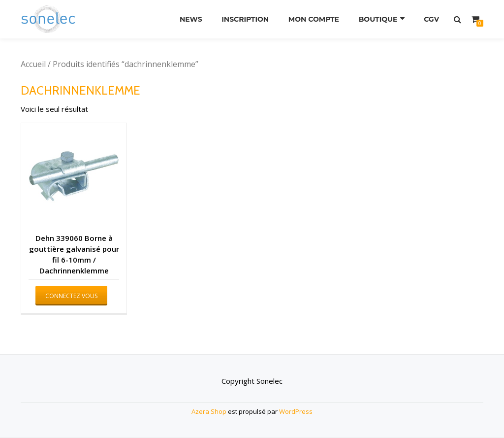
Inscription (245, 19)
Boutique (378, 19)
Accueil (33, 64)
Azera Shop (209, 411)
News (191, 19)
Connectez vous (71, 296)
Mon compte (314, 19)
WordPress (296, 411)
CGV (431, 19)
